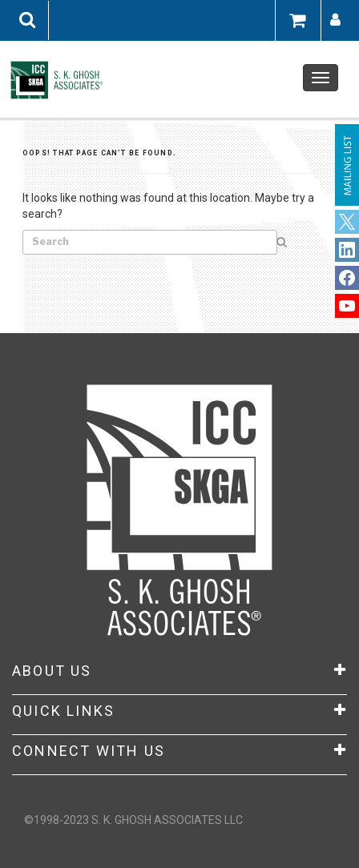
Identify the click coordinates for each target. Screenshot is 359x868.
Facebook (347, 250)
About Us (179, 671)
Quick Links (179, 711)
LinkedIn (347, 278)
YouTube (347, 306)
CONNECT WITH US (179, 751)
